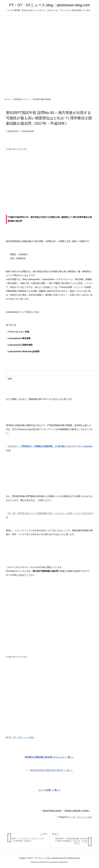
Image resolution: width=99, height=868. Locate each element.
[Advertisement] (49, 177)
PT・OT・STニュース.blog (21, 737)
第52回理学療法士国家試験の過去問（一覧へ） (52, 770)
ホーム (8, 99)
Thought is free (63, 862)
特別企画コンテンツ (22, 99)
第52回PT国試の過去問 (42, 99)
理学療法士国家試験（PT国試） (77, 811)
